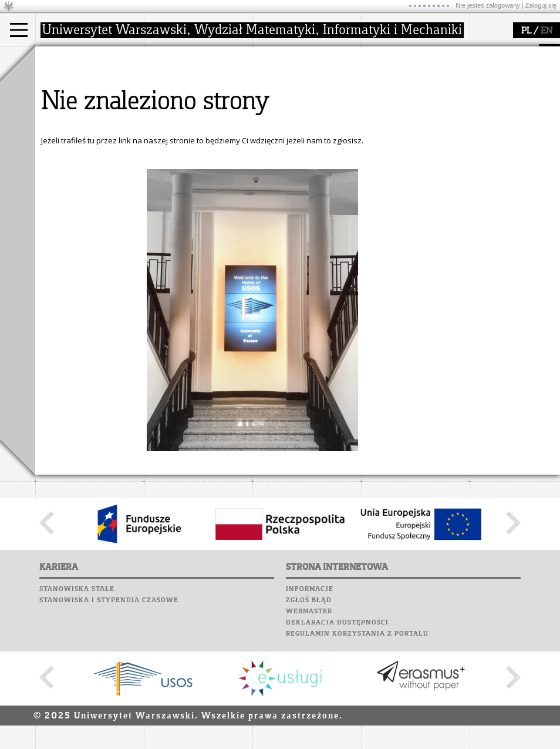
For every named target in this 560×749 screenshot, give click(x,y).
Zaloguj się (541, 5)
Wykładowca (72, 113)
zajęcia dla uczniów (410, 81)
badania (280, 58)
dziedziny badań (297, 81)
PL (526, 31)
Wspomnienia (65, 229)
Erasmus (65, 123)
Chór (99, 217)
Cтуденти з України (86, 134)
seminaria (285, 92)
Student (64, 92)
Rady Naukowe (185, 113)
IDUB (276, 134)
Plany (88, 173)
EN (546, 31)
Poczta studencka (75, 195)
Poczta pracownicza (80, 206)
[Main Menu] (19, 30)
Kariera (124, 173)
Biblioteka (60, 217)
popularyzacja (406, 58)
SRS (86, 162)
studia (58, 58)
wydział (172, 58)
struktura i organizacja (198, 92)
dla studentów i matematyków (403, 108)
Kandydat (67, 81)
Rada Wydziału (185, 102)
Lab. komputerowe (76, 184)
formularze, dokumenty (200, 134)
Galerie (115, 229)
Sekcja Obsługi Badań (306, 123)
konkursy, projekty (409, 134)
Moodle (53, 173)
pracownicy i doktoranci (200, 123)
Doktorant (68, 102)
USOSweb (55, 162)
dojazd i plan (181, 81)
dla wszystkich (402, 123)
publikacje (285, 102)
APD (107, 162)
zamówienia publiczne (198, 145)
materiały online (404, 92)
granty (279, 113)
